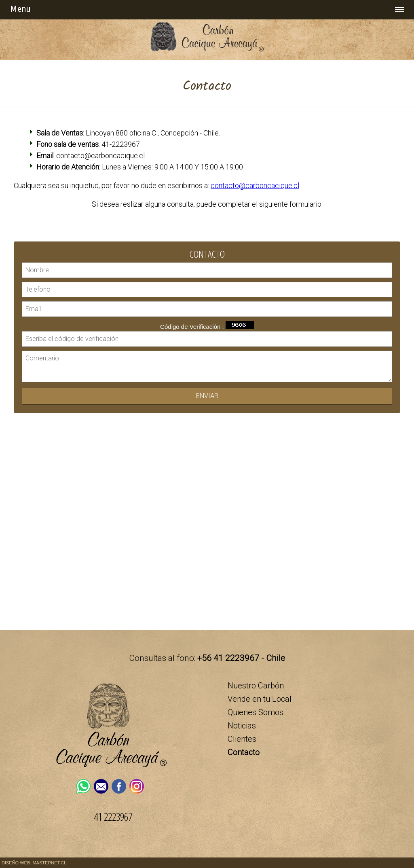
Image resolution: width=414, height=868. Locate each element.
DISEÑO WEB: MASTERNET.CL (34, 863)
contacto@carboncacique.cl (255, 185)
